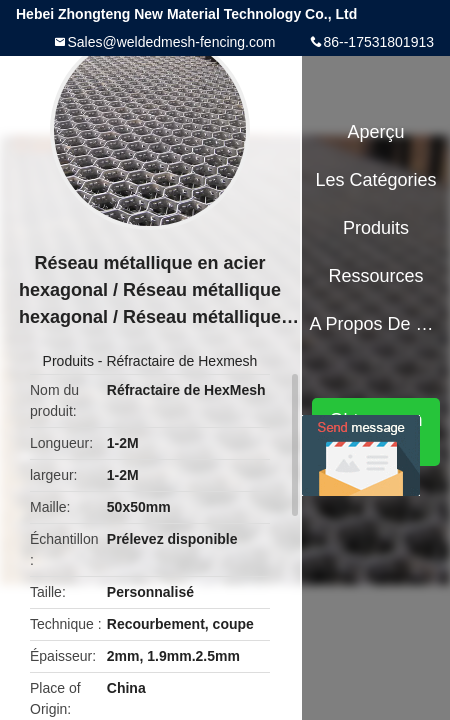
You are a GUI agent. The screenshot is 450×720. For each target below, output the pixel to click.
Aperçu (376, 132)
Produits (68, 361)
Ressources (376, 276)
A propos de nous (375, 324)
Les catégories (376, 180)
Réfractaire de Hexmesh (181, 361)
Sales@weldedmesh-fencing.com (171, 42)
